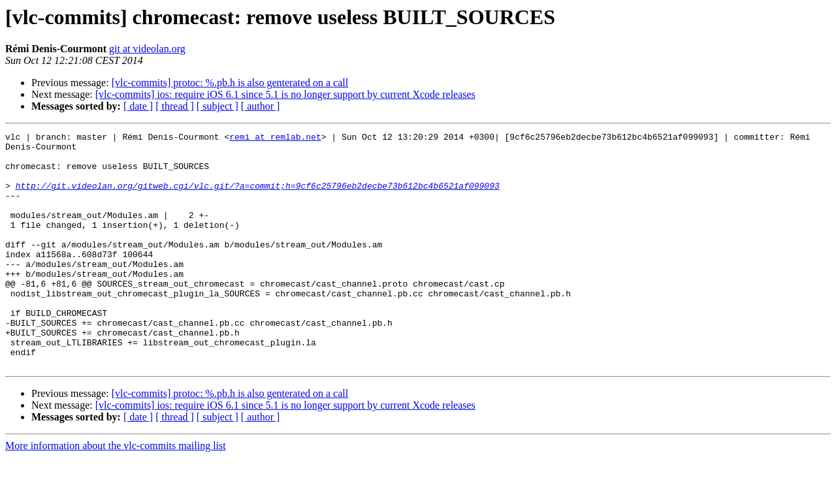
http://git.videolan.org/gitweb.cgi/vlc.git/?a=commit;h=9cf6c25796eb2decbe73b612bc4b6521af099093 (258, 197)
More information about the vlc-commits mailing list (116, 493)
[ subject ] (217, 106)
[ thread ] (175, 106)
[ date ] (138, 106)
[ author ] (261, 106)
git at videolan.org (147, 49)
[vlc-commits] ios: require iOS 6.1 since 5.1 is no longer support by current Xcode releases (285, 94)
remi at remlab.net (275, 138)
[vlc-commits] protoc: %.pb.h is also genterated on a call (230, 83)
